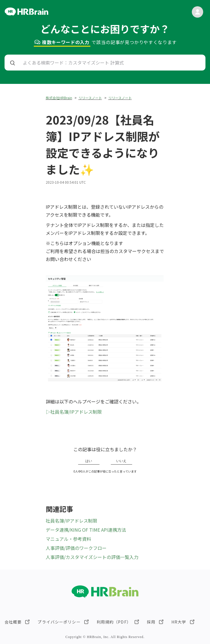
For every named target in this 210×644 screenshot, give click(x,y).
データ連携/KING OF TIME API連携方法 (86, 530)
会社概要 (13, 622)
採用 (151, 622)
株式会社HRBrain (59, 98)
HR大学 (179, 622)
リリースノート (90, 98)
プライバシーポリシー (59, 622)
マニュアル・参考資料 (68, 539)
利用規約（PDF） (114, 622)
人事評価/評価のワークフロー (76, 548)
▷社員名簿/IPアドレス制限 (74, 412)
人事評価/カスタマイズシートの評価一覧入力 (92, 557)
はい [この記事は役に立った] (89, 461)
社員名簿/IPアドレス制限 (71, 521)
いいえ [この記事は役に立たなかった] (121, 461)
